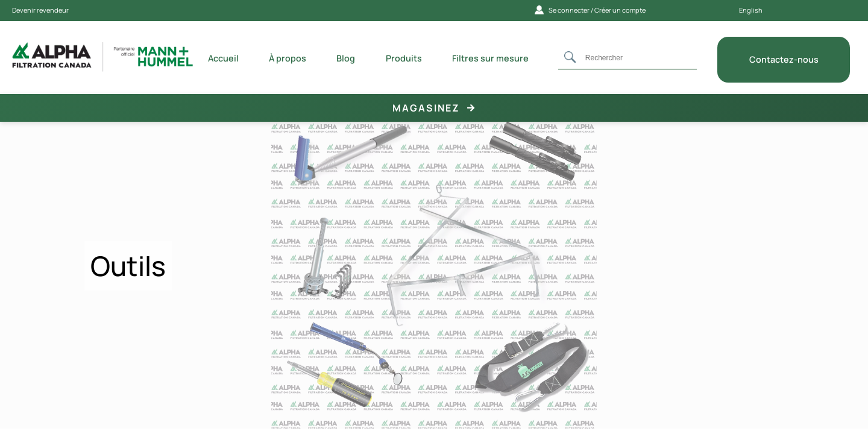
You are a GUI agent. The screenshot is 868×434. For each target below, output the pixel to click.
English (751, 10)
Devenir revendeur (40, 10)
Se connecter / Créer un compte (590, 10)
